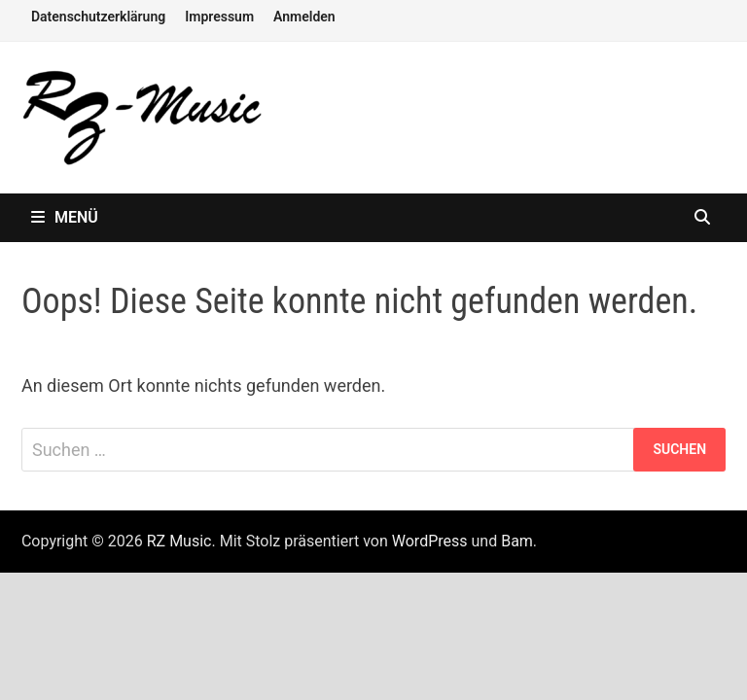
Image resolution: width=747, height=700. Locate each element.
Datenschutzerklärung (98, 17)
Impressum (219, 17)
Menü (65, 217)
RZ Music (179, 541)
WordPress (430, 541)
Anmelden (304, 17)
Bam (517, 541)
